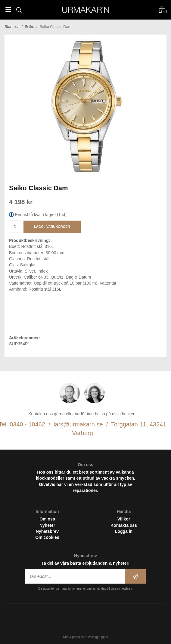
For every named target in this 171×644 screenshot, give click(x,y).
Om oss (47, 519)
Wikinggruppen (98, 637)
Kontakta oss (124, 525)
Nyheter (47, 525)
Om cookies (47, 537)
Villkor (124, 519)
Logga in (124, 531)
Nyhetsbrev (47, 531)
